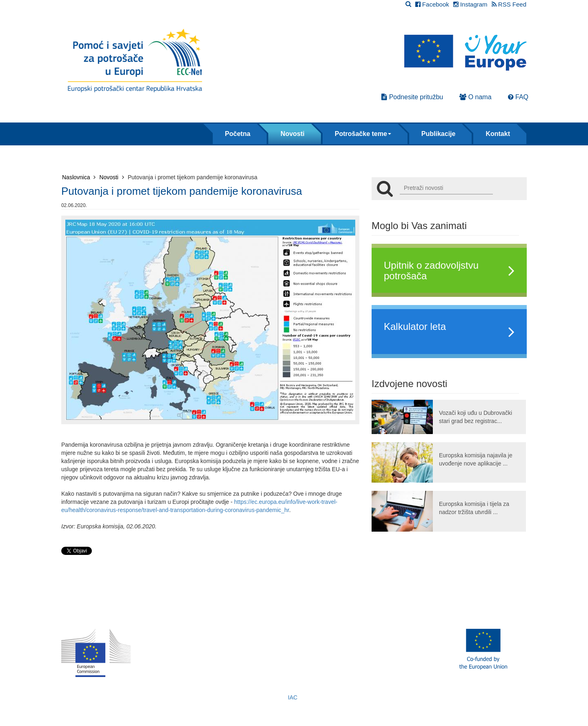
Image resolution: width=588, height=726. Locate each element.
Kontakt (498, 134)
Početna (238, 134)
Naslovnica (79, 177)
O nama (475, 97)
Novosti (293, 134)
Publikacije (439, 134)
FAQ (518, 97)
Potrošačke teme (363, 134)
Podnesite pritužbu (412, 97)
